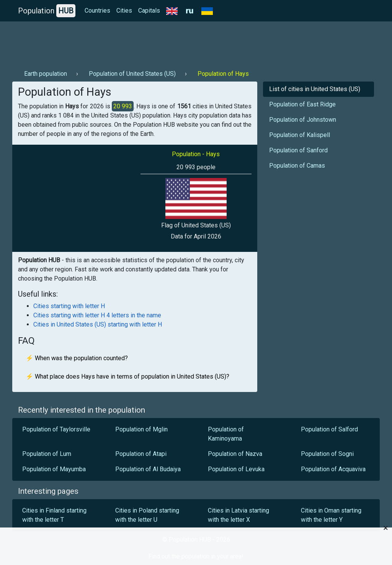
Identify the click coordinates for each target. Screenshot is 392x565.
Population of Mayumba (54, 469)
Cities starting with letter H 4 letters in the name (97, 315)
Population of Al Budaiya (148, 469)
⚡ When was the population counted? (77, 358)
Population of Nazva (235, 454)
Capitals (149, 11)
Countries (97, 11)
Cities (124, 11)
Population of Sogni (327, 454)
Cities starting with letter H (69, 306)
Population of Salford (329, 429)
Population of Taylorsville (56, 429)
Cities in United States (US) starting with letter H (98, 324)
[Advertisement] (152, 42)
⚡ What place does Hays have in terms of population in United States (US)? (127, 376)
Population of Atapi (141, 454)
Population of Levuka (236, 469)
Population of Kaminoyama (226, 434)
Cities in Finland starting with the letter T (54, 515)
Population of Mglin (141, 429)
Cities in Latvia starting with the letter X (238, 515)
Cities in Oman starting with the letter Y (331, 515)
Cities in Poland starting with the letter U (147, 515)
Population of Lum (47, 454)
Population (47, 11)
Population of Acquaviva (333, 469)
